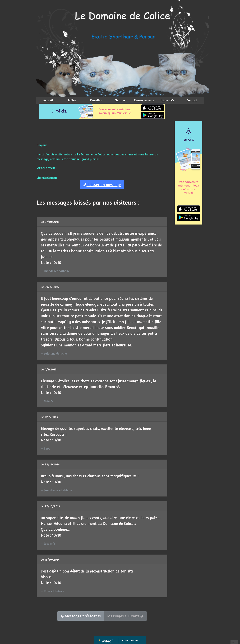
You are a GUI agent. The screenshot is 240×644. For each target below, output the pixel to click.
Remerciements (144, 100)
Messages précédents (81, 616)
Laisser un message (102, 185)
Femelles (96, 100)
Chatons (120, 100)
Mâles (72, 100)
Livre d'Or (168, 100)
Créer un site (130, 640)
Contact (192, 100)
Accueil (48, 100)
